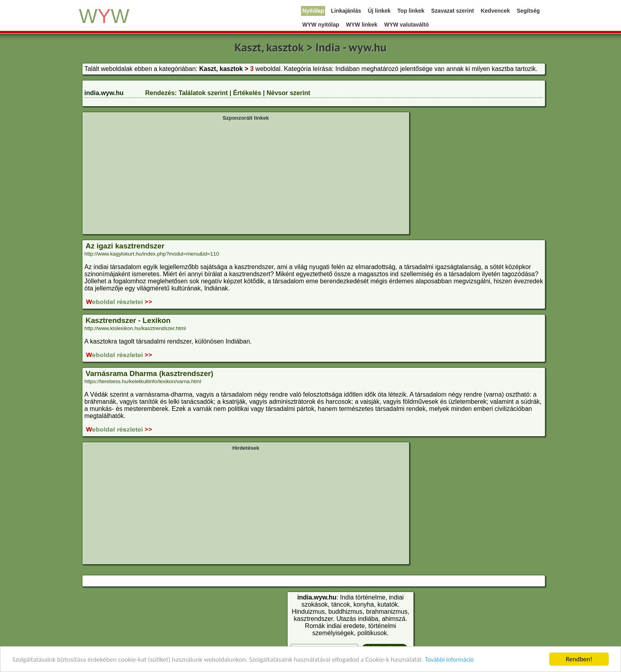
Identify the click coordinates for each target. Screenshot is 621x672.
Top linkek (411, 11)
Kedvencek (495, 11)
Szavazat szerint (453, 11)
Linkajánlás (346, 11)
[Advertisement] (246, 177)
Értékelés (247, 93)
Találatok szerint (203, 93)
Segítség (528, 11)
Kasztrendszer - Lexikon (128, 320)
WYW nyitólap (321, 25)
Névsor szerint (288, 93)
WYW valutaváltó (407, 25)
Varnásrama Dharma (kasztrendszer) (150, 373)
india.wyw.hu (104, 93)
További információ (449, 660)
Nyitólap (313, 11)
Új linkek (379, 11)
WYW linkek (362, 25)
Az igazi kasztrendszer (125, 246)
